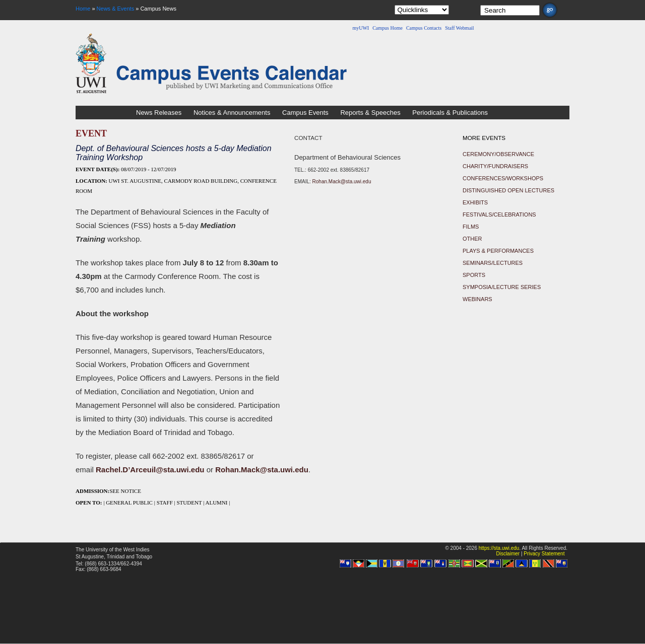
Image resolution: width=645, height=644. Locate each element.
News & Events (116, 9)
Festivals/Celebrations (499, 214)
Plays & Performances (498, 251)
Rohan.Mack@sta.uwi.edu (342, 182)
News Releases (159, 113)
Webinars (477, 299)
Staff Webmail (459, 28)
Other (472, 239)
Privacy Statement (544, 554)
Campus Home (388, 28)
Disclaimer (508, 554)
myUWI (361, 28)
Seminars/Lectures (493, 263)
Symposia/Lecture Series (502, 287)
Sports (474, 275)
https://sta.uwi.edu (499, 548)
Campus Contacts (424, 28)
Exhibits (475, 202)
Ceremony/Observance (498, 154)
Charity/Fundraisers (495, 166)
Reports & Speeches (370, 113)
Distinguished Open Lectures (508, 190)
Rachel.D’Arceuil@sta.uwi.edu (150, 470)
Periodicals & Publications (450, 113)
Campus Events (305, 113)
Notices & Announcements (232, 113)
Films (471, 227)
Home (83, 9)
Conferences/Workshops (503, 178)
